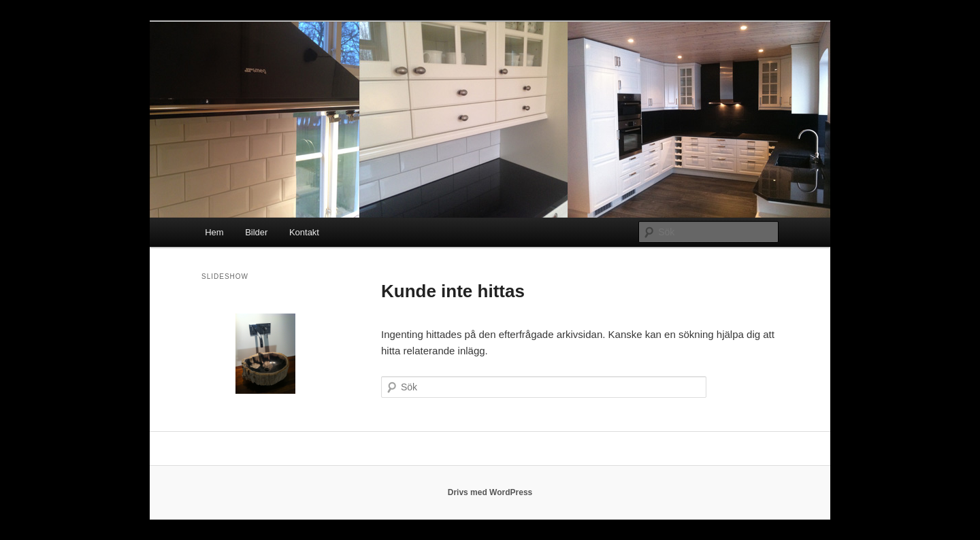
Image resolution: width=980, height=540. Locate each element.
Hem (214, 232)
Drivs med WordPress (490, 492)
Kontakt (304, 232)
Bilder (256, 232)
